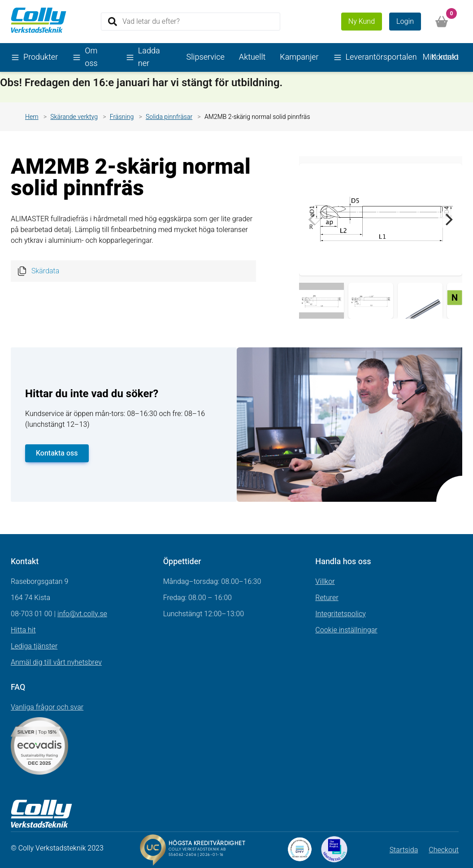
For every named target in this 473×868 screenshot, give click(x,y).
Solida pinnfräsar (169, 117)
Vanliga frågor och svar (47, 707)
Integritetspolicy (341, 614)
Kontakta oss (57, 453)
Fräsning (122, 117)
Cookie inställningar (346, 630)
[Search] (191, 22)
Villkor (325, 582)
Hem (32, 117)
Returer (327, 598)
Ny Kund (362, 22)
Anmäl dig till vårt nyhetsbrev (56, 662)
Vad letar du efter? (151, 21)
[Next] (448, 219)
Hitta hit (23, 630)
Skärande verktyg (74, 117)
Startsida (404, 850)
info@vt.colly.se (82, 614)
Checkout (444, 850)
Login (405, 22)
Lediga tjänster (34, 646)
